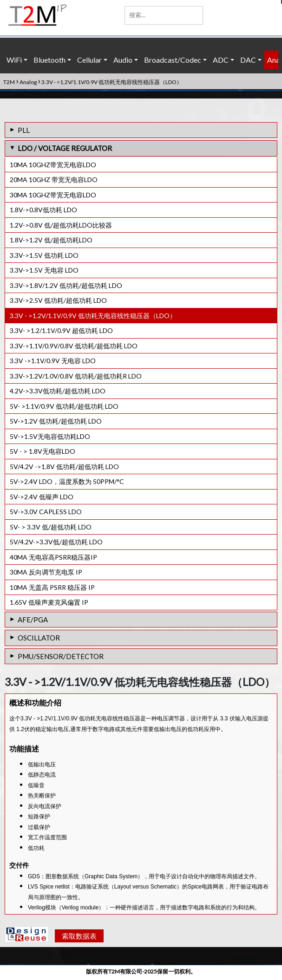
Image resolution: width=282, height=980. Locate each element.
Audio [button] (123, 60)
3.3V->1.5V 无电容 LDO (44, 270)
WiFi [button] (14, 60)
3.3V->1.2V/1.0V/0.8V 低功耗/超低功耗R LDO (76, 376)
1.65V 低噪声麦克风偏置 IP (49, 602)
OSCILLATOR (39, 638)
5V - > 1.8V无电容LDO (43, 451)
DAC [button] (248, 60)
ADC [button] (221, 60)
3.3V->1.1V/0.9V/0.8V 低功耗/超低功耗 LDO (74, 346)
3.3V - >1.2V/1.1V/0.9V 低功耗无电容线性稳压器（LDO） (93, 316)
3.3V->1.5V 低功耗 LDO (44, 255)
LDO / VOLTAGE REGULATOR (65, 148)
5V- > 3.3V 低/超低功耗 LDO (51, 527)
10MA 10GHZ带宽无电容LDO (53, 165)
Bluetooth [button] (49, 60)
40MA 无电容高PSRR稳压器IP (53, 557)
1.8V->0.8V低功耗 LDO (43, 210)
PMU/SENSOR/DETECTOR (61, 656)
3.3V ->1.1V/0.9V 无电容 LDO (53, 361)
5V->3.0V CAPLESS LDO (46, 512)
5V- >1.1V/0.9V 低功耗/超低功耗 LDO (64, 406)
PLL (24, 130)
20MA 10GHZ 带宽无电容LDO (54, 180)
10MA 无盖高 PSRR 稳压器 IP (52, 587)
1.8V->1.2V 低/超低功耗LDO (51, 240)
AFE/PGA (33, 620)
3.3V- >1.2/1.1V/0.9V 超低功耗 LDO (61, 330)
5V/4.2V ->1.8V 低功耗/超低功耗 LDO (64, 467)
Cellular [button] (89, 60)
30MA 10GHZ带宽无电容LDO (53, 195)
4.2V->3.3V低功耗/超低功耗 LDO (58, 391)
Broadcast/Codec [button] (173, 60)
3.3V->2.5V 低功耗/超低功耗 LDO (58, 300)
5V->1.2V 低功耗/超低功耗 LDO (56, 421)
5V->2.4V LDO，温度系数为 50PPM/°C (67, 481)
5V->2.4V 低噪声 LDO (42, 497)
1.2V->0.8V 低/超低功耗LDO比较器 (61, 225)
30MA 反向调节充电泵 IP (46, 572)
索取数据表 (79, 938)
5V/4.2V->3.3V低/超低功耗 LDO (56, 542)
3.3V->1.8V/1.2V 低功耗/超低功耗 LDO (66, 285)
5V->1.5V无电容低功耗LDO (50, 436)
